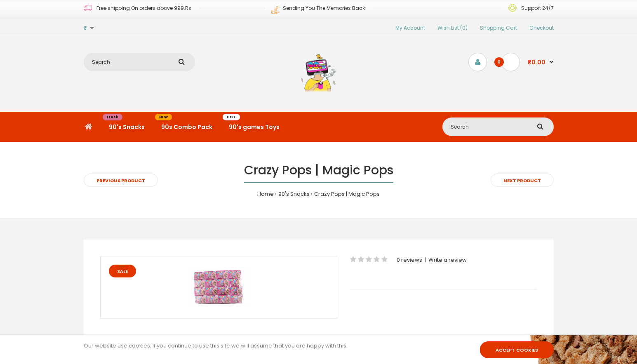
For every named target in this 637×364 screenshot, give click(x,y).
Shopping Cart (498, 28)
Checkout (542, 28)
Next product (522, 181)
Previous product (121, 181)
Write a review (448, 260)
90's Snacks (294, 194)
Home (266, 194)
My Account (410, 28)
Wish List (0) (452, 28)
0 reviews (409, 260)
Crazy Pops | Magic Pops (347, 194)
